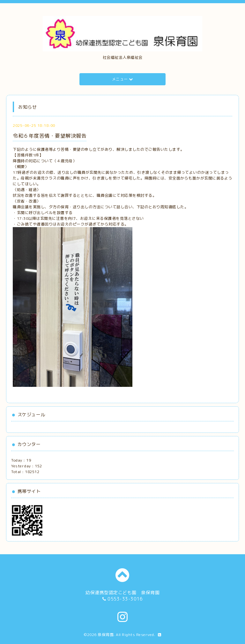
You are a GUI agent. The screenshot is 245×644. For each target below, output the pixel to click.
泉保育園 (106, 635)
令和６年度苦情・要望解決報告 (50, 136)
